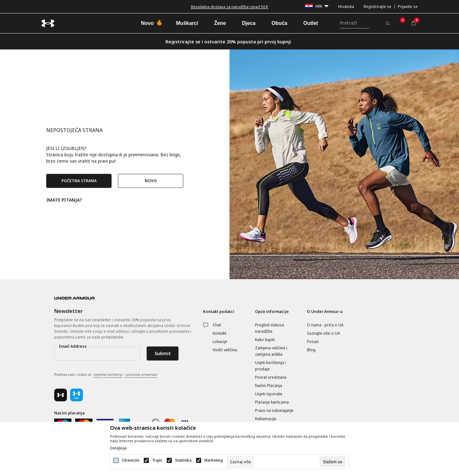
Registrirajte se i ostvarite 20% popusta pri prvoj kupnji (228, 42)
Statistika (183, 460)
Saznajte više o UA (324, 333)
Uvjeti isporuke (269, 394)
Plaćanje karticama (272, 402)
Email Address (73, 346)
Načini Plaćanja (269, 386)
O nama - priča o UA (325, 325)
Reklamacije (266, 419)
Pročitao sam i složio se (106, 375)
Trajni (157, 460)
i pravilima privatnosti (141, 375)
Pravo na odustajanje (274, 410)
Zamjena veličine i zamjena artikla (271, 351)
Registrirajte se (378, 7)
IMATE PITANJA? (64, 200)
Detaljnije (118, 448)
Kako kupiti (265, 340)
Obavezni (131, 460)
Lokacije (220, 342)
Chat (217, 325)
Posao (313, 342)
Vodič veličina (225, 350)
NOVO (151, 181)
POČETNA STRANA (79, 181)
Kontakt (219, 333)
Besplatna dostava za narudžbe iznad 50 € (230, 7)
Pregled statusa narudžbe (270, 328)
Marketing (214, 460)
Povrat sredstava (271, 377)
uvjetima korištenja (108, 375)
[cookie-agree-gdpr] (333, 462)
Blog (311, 350)
